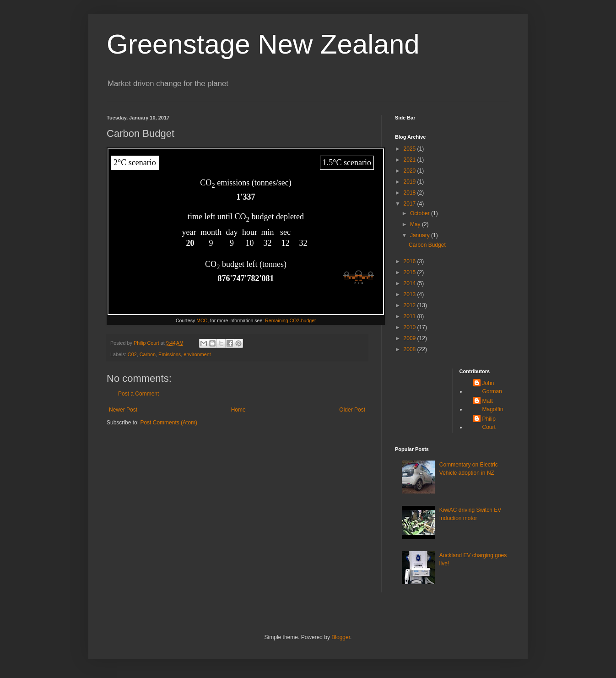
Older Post (352, 410)
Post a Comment (138, 394)
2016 (411, 261)
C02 (132, 354)
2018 (411, 193)
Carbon (148, 354)
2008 (411, 349)
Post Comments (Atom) (169, 423)
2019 (411, 182)
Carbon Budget (427, 245)
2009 (411, 338)
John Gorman (492, 387)
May (416, 224)
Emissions (170, 354)
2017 (411, 204)
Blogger (341, 637)
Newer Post (123, 410)
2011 (411, 316)
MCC (202, 320)
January (421, 235)
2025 (411, 149)
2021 (411, 160)
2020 (411, 171)
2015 (411, 272)
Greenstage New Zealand (263, 44)
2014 (411, 283)
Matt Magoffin (493, 405)
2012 (411, 305)
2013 (411, 294)
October (421, 213)
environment (197, 354)
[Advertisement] (424, 397)
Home (238, 410)
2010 (411, 327)
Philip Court (489, 423)
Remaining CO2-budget (290, 320)
